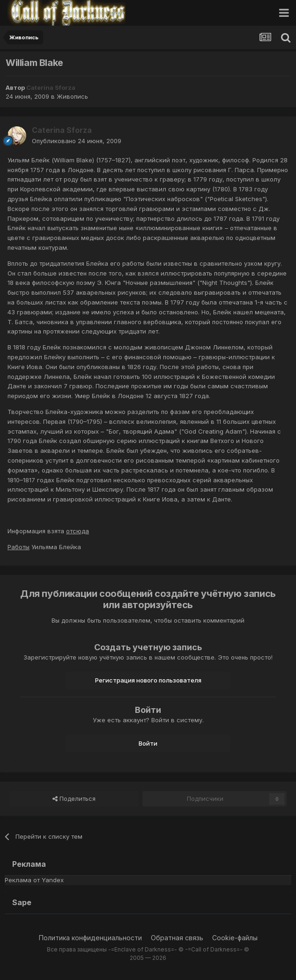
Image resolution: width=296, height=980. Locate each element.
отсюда (78, 531)
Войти (148, 743)
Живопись (72, 96)
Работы (18, 547)
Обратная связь (177, 938)
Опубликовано (77, 141)
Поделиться (74, 799)
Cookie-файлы (235, 938)
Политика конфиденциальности (90, 938)
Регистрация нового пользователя (148, 680)
